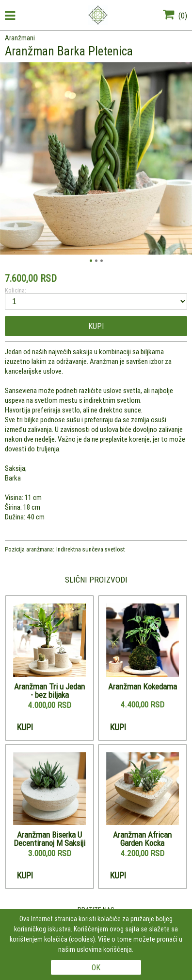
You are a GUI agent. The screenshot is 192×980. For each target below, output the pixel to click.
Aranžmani (20, 38)
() (175, 16)
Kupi (96, 326)
